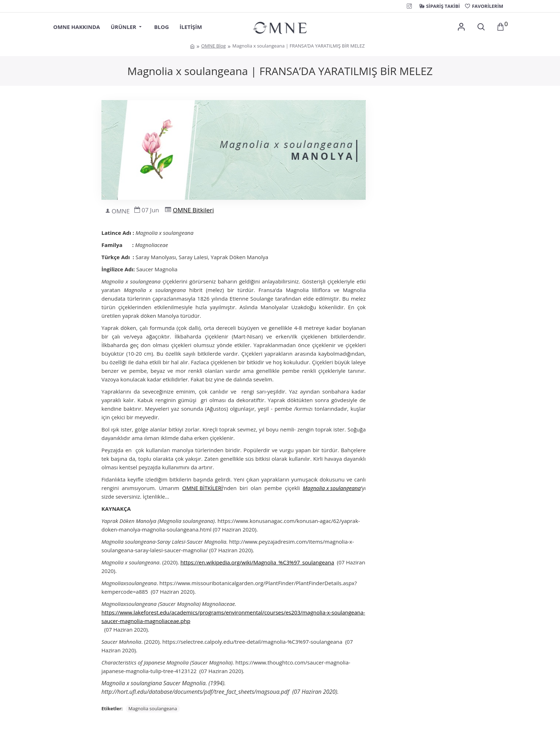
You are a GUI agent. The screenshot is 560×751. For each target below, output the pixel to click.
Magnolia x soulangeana (332, 488)
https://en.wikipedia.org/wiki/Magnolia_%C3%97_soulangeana (257, 562)
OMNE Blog (213, 46)
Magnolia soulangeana (153, 708)
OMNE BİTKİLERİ (202, 488)
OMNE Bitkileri (193, 210)
